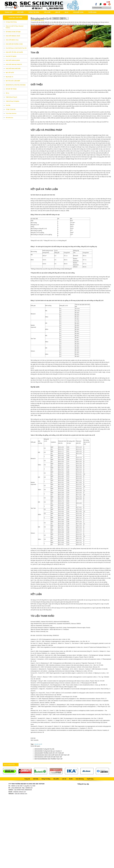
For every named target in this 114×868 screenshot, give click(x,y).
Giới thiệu (20, 12)
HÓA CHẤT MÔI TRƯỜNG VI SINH (14, 44)
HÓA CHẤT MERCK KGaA (12, 40)
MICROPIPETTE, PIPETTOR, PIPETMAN (16, 85)
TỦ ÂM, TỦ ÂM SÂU (11, 109)
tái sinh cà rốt (38, 744)
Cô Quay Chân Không (11, 22)
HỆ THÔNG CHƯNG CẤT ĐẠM (13, 32)
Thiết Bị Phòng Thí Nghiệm (12, 101)
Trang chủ (9, 12)
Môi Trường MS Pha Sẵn (44, 749)
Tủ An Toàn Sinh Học (11, 113)
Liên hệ (58, 12)
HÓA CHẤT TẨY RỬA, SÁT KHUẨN (14, 52)
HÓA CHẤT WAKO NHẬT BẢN (13, 69)
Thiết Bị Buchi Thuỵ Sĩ (11, 97)
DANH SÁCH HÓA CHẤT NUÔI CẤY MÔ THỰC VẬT (52, 755)
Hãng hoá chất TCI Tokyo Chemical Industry (14, 27)
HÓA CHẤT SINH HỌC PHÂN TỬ (14, 64)
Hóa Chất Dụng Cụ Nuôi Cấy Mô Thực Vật (16, 48)
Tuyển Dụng (92, 12)
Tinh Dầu (8, 105)
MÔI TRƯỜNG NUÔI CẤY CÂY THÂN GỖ (49, 753)
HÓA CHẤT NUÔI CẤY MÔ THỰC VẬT (48, 757)
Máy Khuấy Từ (9, 77)
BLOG (66, 12)
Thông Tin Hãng (34, 12)
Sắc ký (7, 93)
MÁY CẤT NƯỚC (10, 73)
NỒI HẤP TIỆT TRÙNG (11, 89)
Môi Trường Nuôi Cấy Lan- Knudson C (48, 751)
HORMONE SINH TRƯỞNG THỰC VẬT (49, 759)
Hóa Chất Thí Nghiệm (11, 56)
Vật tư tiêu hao (9, 118)
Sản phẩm (47, 12)
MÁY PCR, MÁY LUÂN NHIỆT (13, 81)
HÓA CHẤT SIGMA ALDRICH (13, 60)
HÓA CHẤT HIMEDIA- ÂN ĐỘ (13, 36)
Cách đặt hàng (78, 12)
